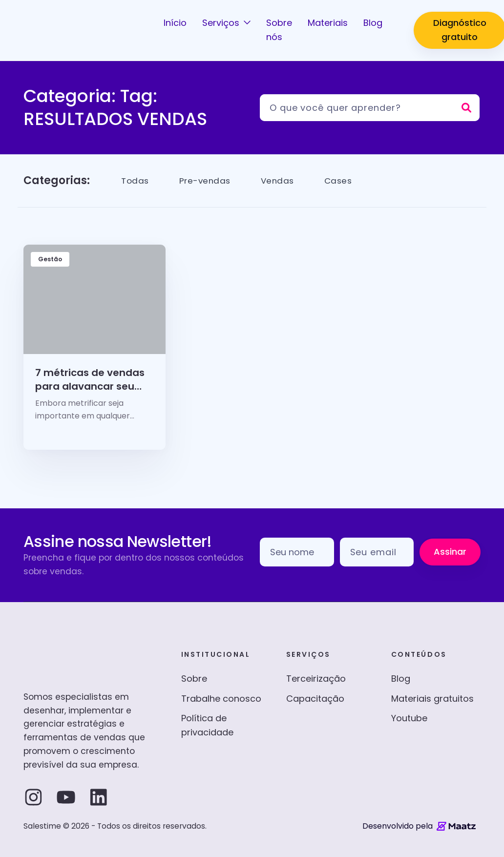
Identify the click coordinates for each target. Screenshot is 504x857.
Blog (401, 679)
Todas (136, 180)
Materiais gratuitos (432, 699)
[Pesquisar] (370, 108)
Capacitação (315, 699)
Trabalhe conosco (221, 699)
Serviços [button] (222, 23)
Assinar (450, 552)
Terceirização (316, 679)
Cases (344, 180)
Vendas (282, 180)
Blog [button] (373, 23)
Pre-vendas (207, 180)
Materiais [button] (328, 23)
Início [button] (175, 23)
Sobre (194, 679)
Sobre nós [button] (279, 30)
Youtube (409, 718)
